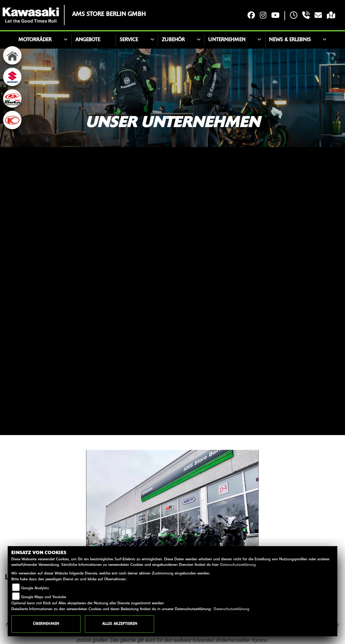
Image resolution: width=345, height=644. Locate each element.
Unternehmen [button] (227, 40)
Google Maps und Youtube (44, 597)
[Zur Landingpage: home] (12, 55)
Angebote (88, 40)
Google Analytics (35, 588)
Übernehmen (46, 624)
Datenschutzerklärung (238, 565)
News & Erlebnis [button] (290, 40)
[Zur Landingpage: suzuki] (12, 77)
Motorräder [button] (35, 40)
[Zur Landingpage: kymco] (12, 120)
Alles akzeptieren (120, 624)
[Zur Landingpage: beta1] (12, 98)
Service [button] (129, 40)
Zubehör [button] (173, 40)
